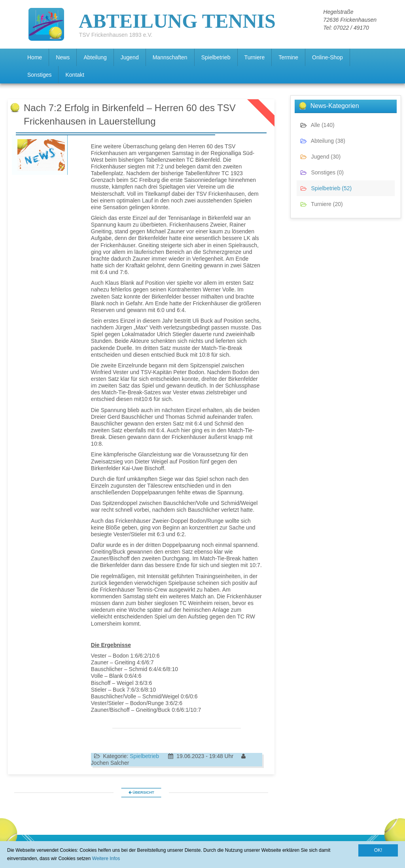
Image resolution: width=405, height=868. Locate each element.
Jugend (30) (321, 157)
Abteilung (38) (323, 141)
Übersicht (141, 792)
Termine (288, 57)
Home (35, 57)
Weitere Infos (106, 859)
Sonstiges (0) (322, 172)
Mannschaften (170, 57)
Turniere (255, 57)
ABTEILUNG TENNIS (177, 17)
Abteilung (95, 57)
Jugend (130, 57)
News (63, 57)
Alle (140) (318, 125)
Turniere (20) (322, 204)
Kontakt (75, 75)
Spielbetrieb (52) (326, 188)
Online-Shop (327, 57)
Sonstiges (39, 75)
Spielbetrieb (216, 57)
